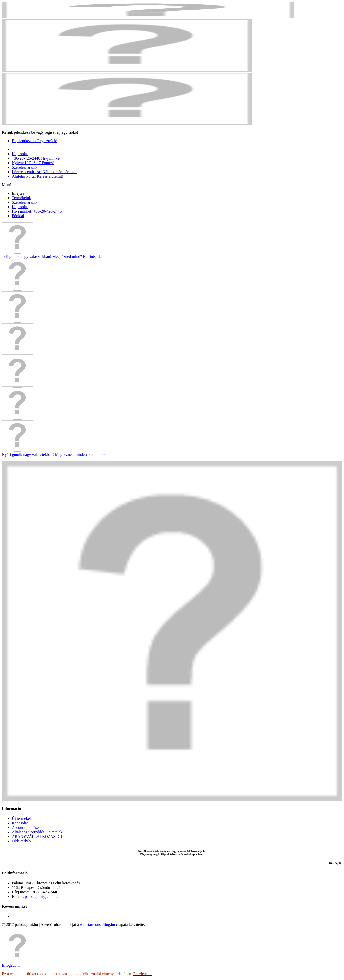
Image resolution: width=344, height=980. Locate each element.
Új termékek (22, 818)
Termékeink (21, 198)
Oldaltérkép (21, 841)
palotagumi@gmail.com (44, 896)
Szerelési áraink (25, 202)
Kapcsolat (20, 207)
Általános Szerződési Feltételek (37, 832)
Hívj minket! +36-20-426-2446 (37, 211)
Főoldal (18, 216)
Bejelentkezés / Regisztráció (35, 141)
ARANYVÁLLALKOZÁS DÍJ (37, 836)
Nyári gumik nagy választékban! (55, 455)
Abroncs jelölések (26, 827)
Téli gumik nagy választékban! (52, 257)
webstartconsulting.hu (98, 924)
